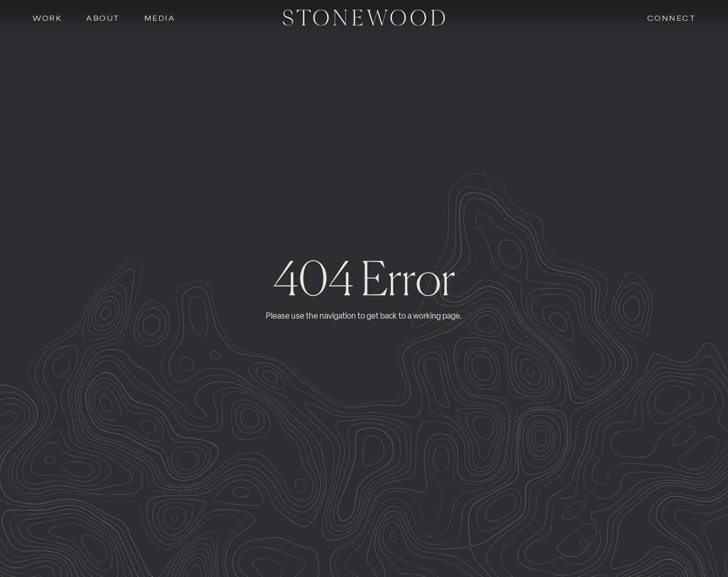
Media (160, 18)
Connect (672, 18)
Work (47, 18)
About (103, 18)
